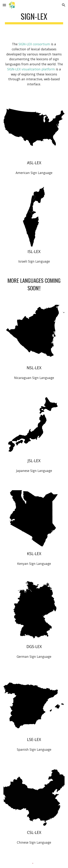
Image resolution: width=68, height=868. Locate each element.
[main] (34, 18)
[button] (4, 5)
